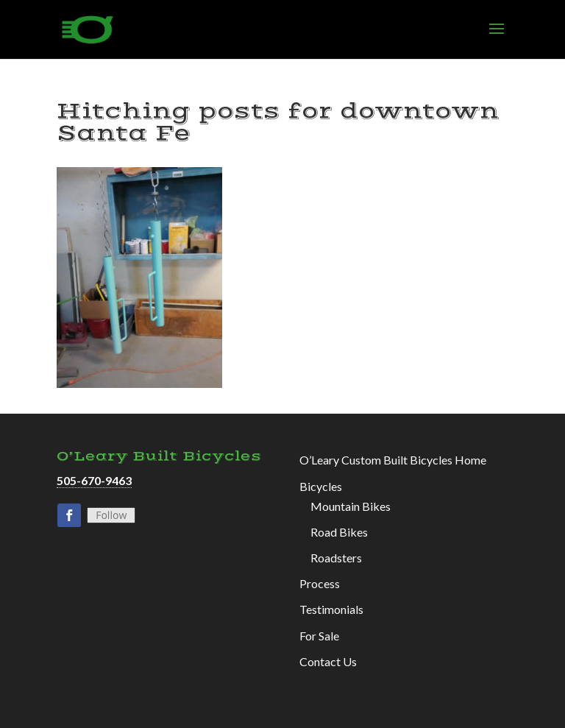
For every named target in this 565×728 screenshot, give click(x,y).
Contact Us (328, 661)
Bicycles (321, 486)
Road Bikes (339, 532)
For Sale (319, 636)
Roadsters (336, 558)
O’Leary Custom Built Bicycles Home (393, 460)
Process (320, 583)
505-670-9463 (94, 480)
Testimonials (331, 609)
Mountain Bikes (351, 506)
